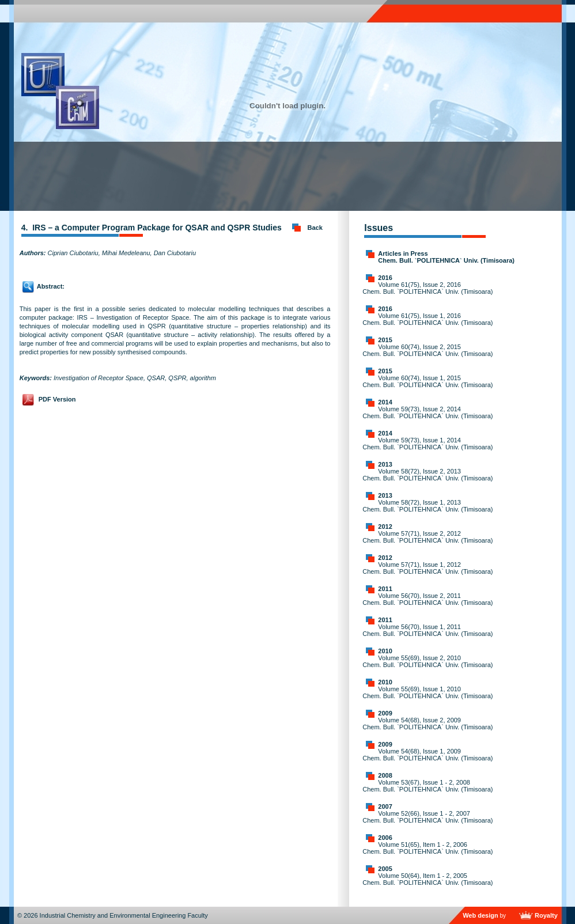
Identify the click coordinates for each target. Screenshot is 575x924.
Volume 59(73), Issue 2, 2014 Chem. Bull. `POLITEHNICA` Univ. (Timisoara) (428, 412)
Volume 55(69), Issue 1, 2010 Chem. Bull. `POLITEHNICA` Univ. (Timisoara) (428, 692)
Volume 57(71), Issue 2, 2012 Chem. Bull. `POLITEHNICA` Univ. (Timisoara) (428, 537)
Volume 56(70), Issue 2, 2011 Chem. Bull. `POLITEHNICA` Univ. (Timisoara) (428, 599)
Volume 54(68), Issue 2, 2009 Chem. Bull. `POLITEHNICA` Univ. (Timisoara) (428, 724)
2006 (385, 838)
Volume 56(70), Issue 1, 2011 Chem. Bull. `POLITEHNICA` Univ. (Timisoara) (428, 630)
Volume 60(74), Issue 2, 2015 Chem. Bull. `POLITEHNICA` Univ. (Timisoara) (428, 350)
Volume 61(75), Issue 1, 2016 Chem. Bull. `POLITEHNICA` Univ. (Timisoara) (428, 319)
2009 (385, 713)
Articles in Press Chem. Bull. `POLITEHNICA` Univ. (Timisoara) (446, 257)
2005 (385, 869)
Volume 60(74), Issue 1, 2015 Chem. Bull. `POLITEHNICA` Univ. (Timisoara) (428, 381)
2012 (385, 527)
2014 (385, 402)
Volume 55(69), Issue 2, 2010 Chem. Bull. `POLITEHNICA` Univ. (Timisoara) (428, 661)
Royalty (546, 915)
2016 (385, 278)
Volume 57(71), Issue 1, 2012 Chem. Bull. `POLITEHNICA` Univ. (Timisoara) (428, 568)
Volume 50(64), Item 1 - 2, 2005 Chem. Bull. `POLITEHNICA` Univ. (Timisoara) (428, 879)
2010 (385, 651)
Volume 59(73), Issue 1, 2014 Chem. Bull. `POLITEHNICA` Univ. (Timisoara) (428, 444)
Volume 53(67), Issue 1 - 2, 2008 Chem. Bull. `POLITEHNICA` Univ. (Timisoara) (428, 786)
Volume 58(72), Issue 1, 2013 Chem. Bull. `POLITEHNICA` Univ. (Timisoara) (428, 506)
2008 (385, 775)
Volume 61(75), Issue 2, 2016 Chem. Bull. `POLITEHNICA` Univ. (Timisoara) (428, 288)
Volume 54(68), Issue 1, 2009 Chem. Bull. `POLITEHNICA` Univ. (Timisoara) (428, 755)
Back (315, 228)
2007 (385, 806)
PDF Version (57, 399)
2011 (385, 589)
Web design (481, 915)
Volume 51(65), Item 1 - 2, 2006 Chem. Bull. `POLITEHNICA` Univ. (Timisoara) (428, 848)
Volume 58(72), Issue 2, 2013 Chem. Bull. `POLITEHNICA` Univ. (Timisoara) (428, 475)
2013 (385, 464)
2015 (385, 340)
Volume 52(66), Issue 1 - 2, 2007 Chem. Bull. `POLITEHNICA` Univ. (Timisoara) (428, 817)
